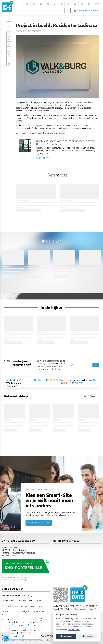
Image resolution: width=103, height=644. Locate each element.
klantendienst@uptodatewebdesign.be (18, 553)
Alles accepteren (66, 636)
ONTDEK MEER (43, 158)
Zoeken (98, 4)
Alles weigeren (87, 636)
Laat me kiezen (74, 629)
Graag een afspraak (39, 523)
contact (55, 128)
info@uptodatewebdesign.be (14, 550)
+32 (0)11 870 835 (9, 547)
